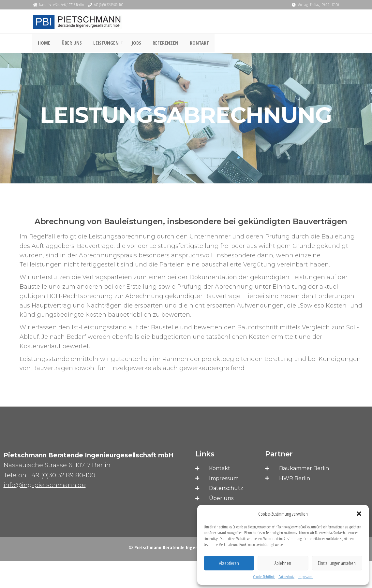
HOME (43, 44)
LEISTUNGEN (102, 44)
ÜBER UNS (69, 44)
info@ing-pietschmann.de (45, 486)
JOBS (133, 44)
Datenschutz (286, 577)
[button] (359, 514)
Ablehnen (283, 563)
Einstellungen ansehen (337, 563)
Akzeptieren (229, 563)
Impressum (305, 577)
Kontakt (192, 44)
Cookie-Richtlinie (264, 577)
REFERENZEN (160, 44)
